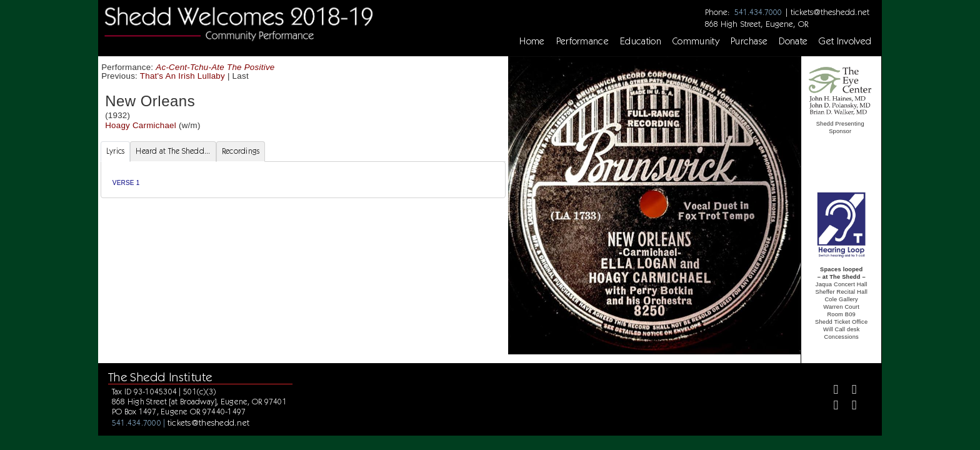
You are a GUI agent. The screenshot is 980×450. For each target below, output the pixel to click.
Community (696, 41)
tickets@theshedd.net (830, 12)
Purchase (749, 41)
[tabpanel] (303, 180)
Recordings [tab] (241, 151)
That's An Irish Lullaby (182, 76)
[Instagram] (831, 407)
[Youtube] (849, 407)
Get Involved (845, 41)
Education (641, 41)
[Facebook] (831, 391)
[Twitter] (849, 391)
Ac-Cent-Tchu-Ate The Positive (215, 67)
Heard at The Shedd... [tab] (173, 151)
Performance (583, 41)
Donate (793, 41)
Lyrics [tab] (116, 151)
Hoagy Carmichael (141, 125)
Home (532, 41)
